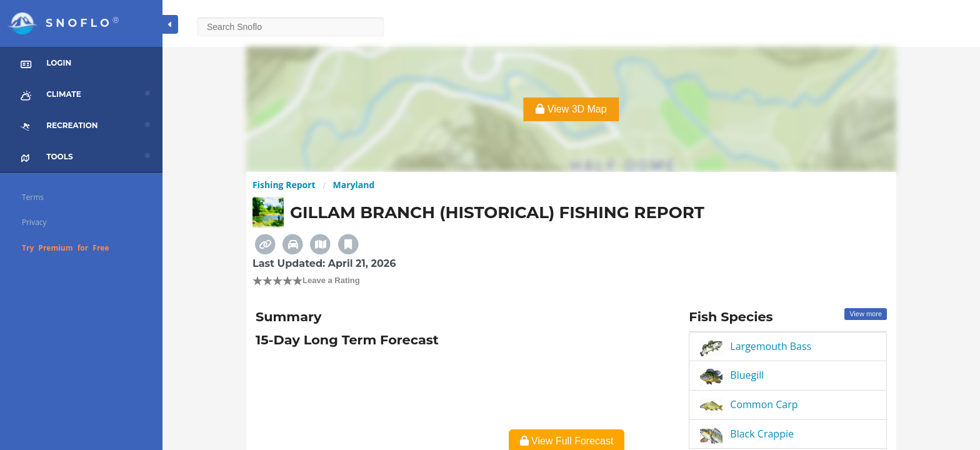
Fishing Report (284, 185)
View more (866, 314)
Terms (33, 197)
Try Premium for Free (66, 248)
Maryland (354, 185)
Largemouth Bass (771, 346)
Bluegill (747, 375)
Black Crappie (762, 434)
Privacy (34, 222)
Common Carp (764, 404)
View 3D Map (571, 109)
